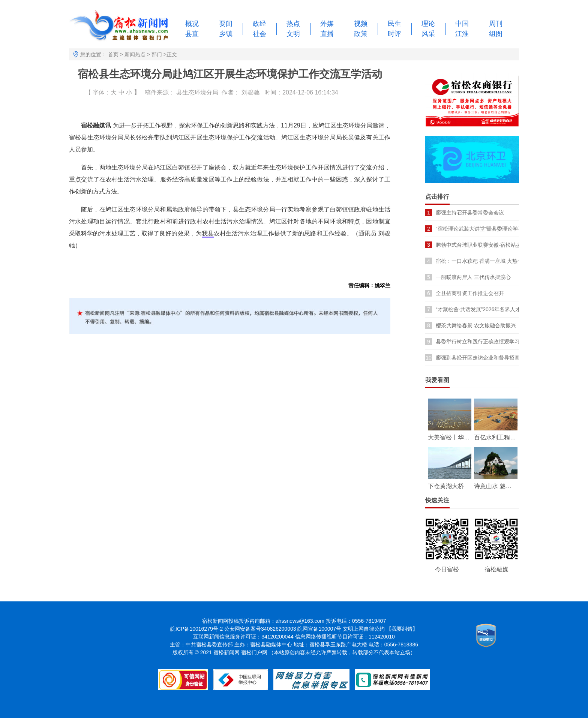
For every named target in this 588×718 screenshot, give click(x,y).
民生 (394, 24)
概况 (192, 24)
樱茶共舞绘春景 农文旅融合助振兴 (476, 325)
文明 (293, 34)
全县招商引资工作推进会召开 (470, 293)
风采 (428, 34)
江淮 (462, 34)
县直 (192, 34)
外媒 (327, 24)
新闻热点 (135, 54)
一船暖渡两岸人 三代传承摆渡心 (473, 277)
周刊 (496, 24)
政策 (361, 34)
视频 (361, 24)
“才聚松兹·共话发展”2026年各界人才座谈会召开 (491, 309)
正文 (172, 54)
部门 (157, 54)
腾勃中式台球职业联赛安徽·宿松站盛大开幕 (486, 245)
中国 (462, 24)
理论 (428, 24)
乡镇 (226, 34)
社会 (259, 34)
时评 (394, 34)
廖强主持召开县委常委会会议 (470, 213)
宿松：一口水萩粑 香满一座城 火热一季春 (484, 261)
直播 (327, 34)
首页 (113, 54)
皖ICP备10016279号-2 (196, 629)
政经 (259, 24)
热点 (293, 24)
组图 (496, 34)
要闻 (226, 24)
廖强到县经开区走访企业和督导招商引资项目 (488, 358)
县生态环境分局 (197, 92)
